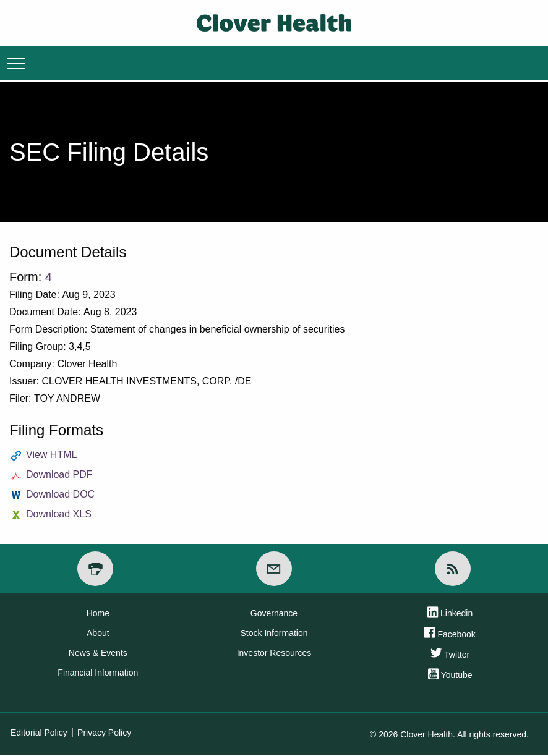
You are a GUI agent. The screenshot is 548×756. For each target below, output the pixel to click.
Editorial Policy (39, 733)
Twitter (450, 655)
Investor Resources (274, 653)
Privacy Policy (104, 733)
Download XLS (59, 514)
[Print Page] (95, 569)
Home (98, 613)
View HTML (51, 455)
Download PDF (59, 474)
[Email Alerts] (274, 569)
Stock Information (274, 633)
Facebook (450, 635)
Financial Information (98, 673)
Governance (274, 613)
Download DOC (60, 494)
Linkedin (450, 614)
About (98, 633)
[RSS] (453, 569)
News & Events (98, 653)
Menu (16, 63)
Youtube (450, 676)
